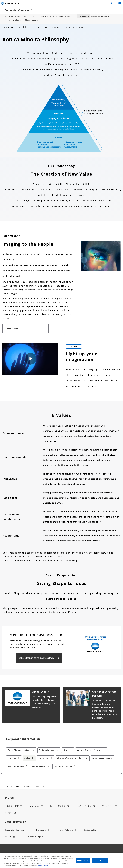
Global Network (39, 765)
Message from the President (89, 748)
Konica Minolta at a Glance (20, 748)
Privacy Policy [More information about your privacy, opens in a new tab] (43, 865)
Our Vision (43, 25)
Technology (10, 835)
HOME (7, 784)
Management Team (16, 765)
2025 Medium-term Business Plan (37, 656)
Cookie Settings (83, 860)
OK (100, 860)
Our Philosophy (25, 25)
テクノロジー (108, 804)
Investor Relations (65, 828)
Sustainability (90, 828)
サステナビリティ (84, 804)
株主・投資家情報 (58, 804)
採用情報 (9, 811)
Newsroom (34, 804)
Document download (63, 765)
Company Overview (101, 757)
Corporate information (17, 10)
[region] (61, 860)
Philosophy (8, 25)
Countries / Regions (35, 835)
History (66, 748)
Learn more (12, 327)
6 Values (57, 25)
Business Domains (47, 748)
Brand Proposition (74, 25)
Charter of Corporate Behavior (71, 757)
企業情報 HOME (12, 804)
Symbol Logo (44, 757)
